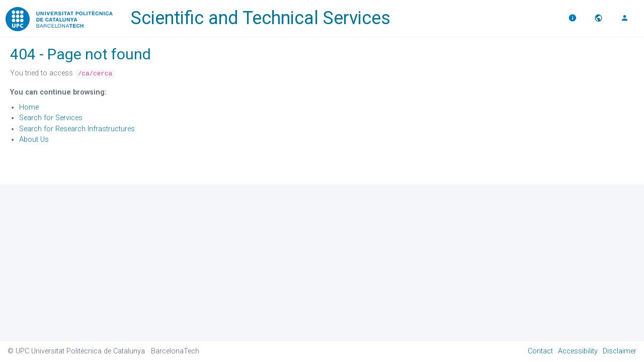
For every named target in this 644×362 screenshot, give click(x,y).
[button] (600, 18)
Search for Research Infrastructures (77, 129)
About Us (34, 140)
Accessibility (578, 351)
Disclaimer (620, 351)
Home (29, 107)
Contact (540, 351)
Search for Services (51, 118)
